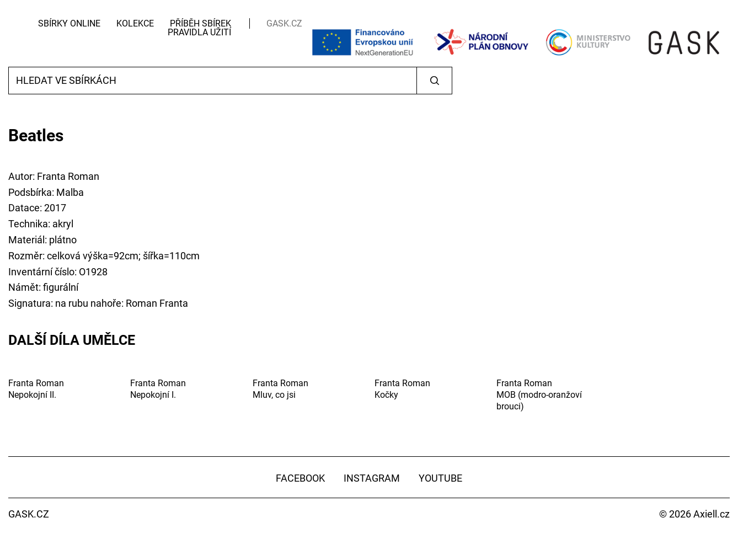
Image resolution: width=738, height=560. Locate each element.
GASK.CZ (284, 23)
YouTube (440, 478)
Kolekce (135, 23)
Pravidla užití (199, 32)
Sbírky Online (69, 23)
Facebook (300, 478)
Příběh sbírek (200, 23)
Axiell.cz (712, 514)
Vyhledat (434, 81)
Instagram (372, 478)
